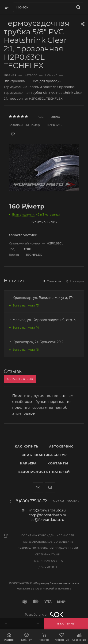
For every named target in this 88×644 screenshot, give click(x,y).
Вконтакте (38, 487)
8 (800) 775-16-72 (31, 501)
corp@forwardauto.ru (47, 515)
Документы (48, 567)
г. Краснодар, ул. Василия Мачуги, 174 (42, 298)
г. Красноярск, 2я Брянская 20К (36, 342)
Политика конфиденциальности (48, 536)
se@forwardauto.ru (48, 520)
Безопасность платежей (44, 472)
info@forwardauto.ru (48, 510)
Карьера (28, 463)
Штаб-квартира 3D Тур (44, 455)
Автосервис (61, 446)
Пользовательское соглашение (48, 542)
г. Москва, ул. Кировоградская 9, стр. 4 (43, 320)
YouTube (50, 487)
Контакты (58, 463)
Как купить (27, 446)
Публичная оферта (48, 561)
